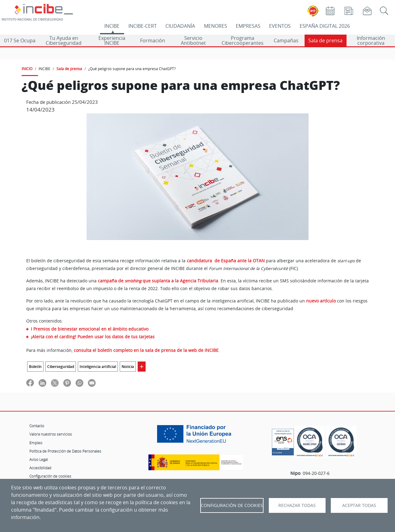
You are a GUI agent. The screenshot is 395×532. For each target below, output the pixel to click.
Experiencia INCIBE (112, 40)
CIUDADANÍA (180, 26)
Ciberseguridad (61, 367)
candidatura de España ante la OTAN (226, 261)
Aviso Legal (39, 459)
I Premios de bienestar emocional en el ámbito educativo (90, 329)
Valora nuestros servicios (51, 434)
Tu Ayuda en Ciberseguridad (64, 40)
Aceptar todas (359, 505)
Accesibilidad (40, 468)
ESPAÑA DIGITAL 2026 (325, 26)
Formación (153, 40)
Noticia (128, 367)
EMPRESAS (248, 26)
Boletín (35, 367)
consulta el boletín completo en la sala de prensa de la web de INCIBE (146, 350)
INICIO (27, 69)
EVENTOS (280, 26)
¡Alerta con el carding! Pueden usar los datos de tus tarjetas (93, 337)
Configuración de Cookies (232, 505)
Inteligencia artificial (98, 367)
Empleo (36, 443)
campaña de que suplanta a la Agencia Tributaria (158, 281)
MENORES (216, 26)
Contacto (37, 426)
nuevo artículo (321, 301)
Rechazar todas (297, 505)
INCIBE (112, 26)
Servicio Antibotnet (193, 40)
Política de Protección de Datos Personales (65, 451)
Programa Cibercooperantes (243, 40)
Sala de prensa (325, 40)
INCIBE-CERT (143, 26)
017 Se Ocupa (20, 40)
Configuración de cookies (50, 476)
